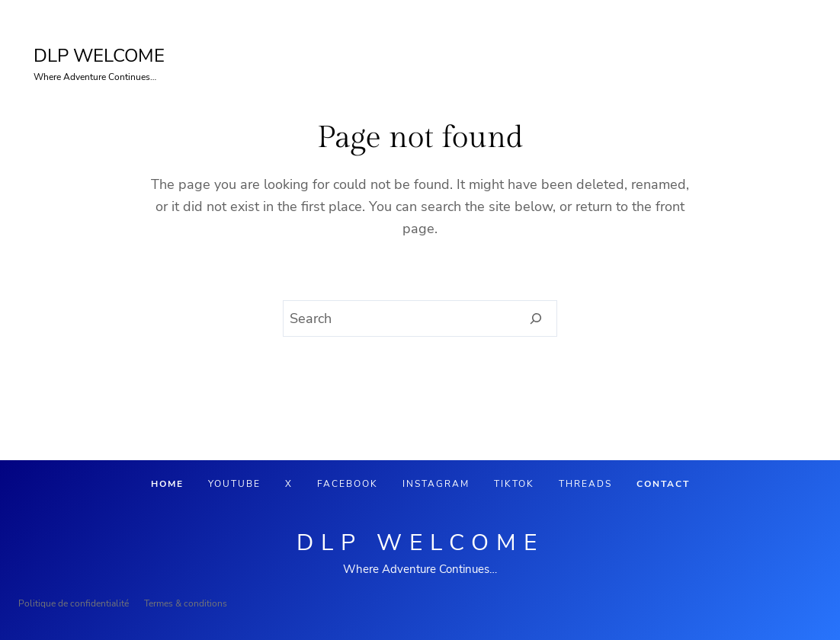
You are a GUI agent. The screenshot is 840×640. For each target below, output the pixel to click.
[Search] (536, 318)
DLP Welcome (420, 543)
